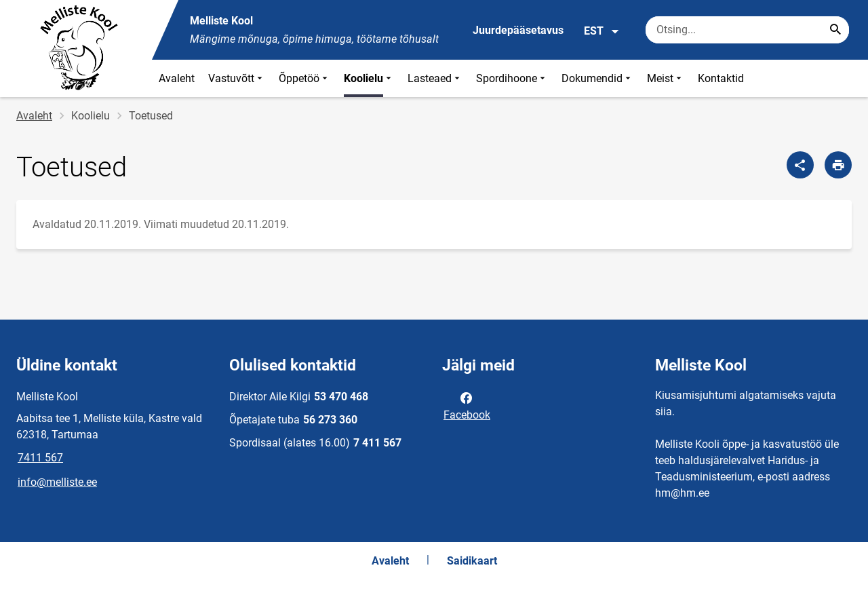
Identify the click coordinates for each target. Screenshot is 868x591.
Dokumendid (597, 78)
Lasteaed (435, 78)
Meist (666, 78)
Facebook (467, 405)
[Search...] (835, 30)
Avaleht (177, 78)
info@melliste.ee (57, 482)
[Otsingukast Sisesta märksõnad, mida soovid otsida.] (747, 30)
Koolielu (369, 78)
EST (602, 31)
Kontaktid (721, 78)
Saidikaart (472, 561)
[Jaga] (800, 165)
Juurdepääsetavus (518, 30)
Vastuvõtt (237, 78)
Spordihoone (512, 78)
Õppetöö (304, 78)
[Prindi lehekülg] (838, 165)
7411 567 (40, 458)
